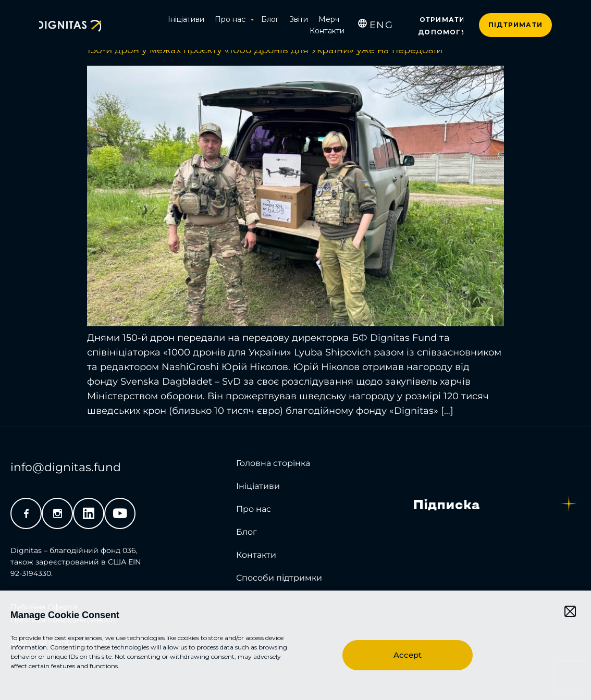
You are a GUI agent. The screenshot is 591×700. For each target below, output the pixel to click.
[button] (570, 611)
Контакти (327, 31)
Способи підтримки (279, 578)
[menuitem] (381, 25)
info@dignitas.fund (66, 467)
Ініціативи (186, 19)
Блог (270, 19)
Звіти (299, 19)
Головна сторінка (273, 463)
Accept (408, 655)
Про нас (233, 19)
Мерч (329, 19)
